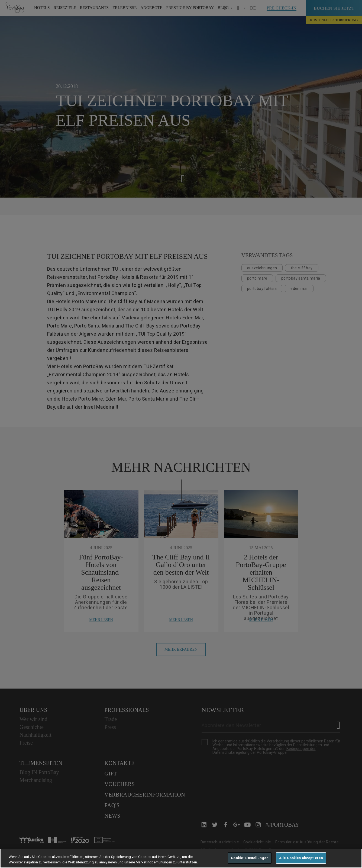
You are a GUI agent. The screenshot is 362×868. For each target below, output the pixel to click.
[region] (181, 858)
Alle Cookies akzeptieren (301, 858)
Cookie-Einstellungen (250, 858)
